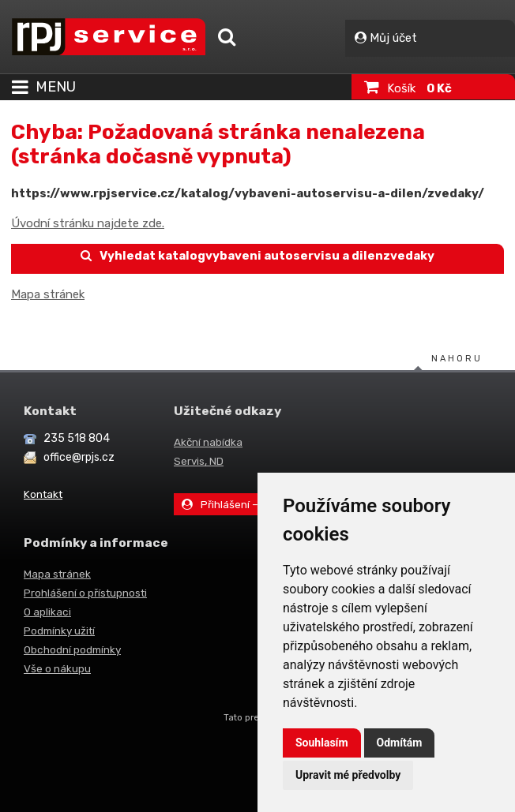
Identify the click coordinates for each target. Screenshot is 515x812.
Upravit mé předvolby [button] (348, 775)
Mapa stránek (48, 294)
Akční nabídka (208, 442)
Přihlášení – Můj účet (242, 504)
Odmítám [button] (400, 743)
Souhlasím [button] (322, 743)
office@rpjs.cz (79, 457)
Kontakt (43, 494)
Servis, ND (199, 461)
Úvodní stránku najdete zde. (88, 223)
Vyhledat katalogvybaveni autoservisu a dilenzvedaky (258, 256)
